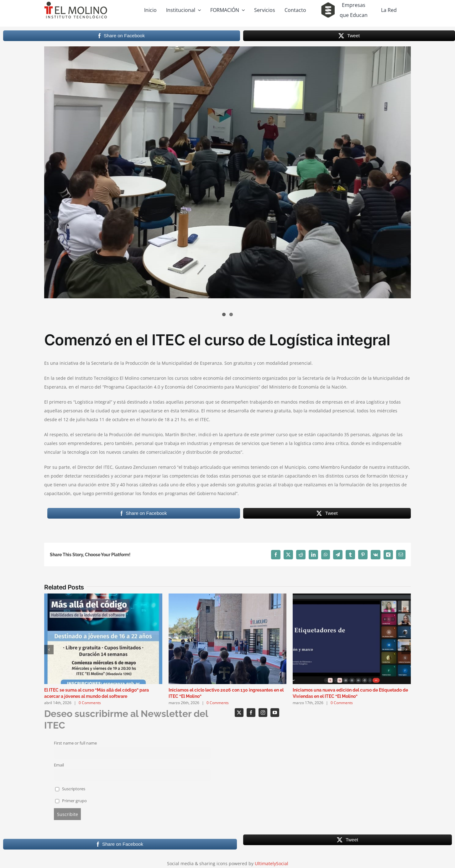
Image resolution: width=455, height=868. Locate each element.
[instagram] (263, 713)
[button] (49, 650)
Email (59, 765)
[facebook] (251, 713)
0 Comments (90, 703)
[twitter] (239, 713)
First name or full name (75, 743)
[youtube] (275, 713)
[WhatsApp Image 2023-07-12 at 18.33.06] (227, 172)
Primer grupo (71, 801)
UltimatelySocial (272, 863)
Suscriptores (70, 789)
